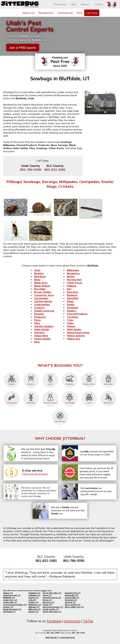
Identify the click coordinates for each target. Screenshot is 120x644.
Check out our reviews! (35, 474)
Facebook (54, 621)
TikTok (88, 621)
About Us (29, 13)
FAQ (79, 13)
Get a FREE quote (23, 48)
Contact (99, 4)
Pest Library (60, 4)
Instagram (72, 621)
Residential (46, 13)
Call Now (92, 13)
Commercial (65, 13)
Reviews (85, 4)
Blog (74, 4)
